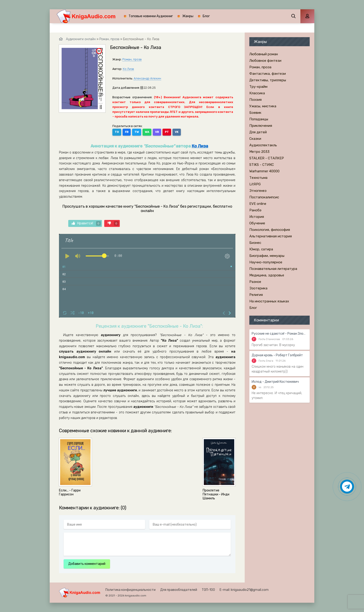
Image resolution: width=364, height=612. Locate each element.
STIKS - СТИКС (262, 165)
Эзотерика (258, 288)
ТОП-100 (208, 590)
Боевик (255, 113)
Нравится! (86, 223)
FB (127, 132)
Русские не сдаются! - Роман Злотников (279, 334)
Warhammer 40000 (264, 171)
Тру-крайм (258, 87)
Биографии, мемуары (267, 256)
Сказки (255, 139)
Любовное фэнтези (265, 61)
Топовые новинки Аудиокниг (151, 16)
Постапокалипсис (264, 197)
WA (147, 132)
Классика (257, 93)
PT (167, 132)
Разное (255, 282)
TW (137, 132)
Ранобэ (255, 210)
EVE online (258, 204)
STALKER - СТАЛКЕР (267, 158)
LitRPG (255, 184)
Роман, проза (132, 59)
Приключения (261, 126)
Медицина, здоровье (267, 275)
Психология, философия (270, 230)
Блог (206, 16)
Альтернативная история (271, 236)
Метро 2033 (259, 152)
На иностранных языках (269, 301)
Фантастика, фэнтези (268, 74)
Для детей (258, 132)
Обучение (257, 223)
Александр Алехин (147, 78)
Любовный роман (264, 54)
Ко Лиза (128, 69)
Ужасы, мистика (263, 106)
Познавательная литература (273, 269)
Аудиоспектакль (263, 145)
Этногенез (258, 191)
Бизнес (255, 243)
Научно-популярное (266, 262)
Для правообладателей (179, 590)
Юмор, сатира (261, 249)
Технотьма (258, 178)
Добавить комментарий (87, 564)
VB (157, 132)
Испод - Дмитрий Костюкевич (275, 382)
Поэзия (255, 100)
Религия (256, 295)
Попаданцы (259, 119)
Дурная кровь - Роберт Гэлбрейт (277, 355)
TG (117, 132)
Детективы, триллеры (268, 80)
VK (177, 132)
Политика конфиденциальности (130, 590)
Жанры (188, 16)
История (257, 217)
